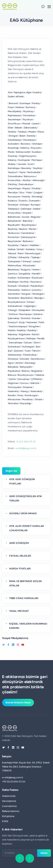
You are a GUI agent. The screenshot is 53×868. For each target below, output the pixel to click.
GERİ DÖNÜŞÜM (19, 543)
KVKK (5, 821)
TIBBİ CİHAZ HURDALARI (24, 598)
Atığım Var (11, 471)
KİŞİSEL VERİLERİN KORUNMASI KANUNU (28, 626)
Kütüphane (8, 816)
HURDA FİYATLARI (20, 569)
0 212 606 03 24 (26, 442)
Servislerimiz (9, 801)
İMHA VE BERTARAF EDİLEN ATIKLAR (25, 583)
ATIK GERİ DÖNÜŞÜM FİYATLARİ (22, 481)
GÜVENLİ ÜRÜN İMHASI (23, 513)
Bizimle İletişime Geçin (18, 702)
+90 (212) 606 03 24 (14, 782)
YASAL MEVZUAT (19, 611)
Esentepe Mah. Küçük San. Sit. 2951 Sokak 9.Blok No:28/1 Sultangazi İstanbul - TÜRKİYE (26, 767)
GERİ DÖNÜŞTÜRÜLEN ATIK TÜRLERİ (26, 498)
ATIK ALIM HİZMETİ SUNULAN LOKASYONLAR (26, 528)
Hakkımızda (9, 796)
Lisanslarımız (9, 806)
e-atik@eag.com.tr (26, 448)
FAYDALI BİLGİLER (20, 556)
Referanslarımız (11, 811)
